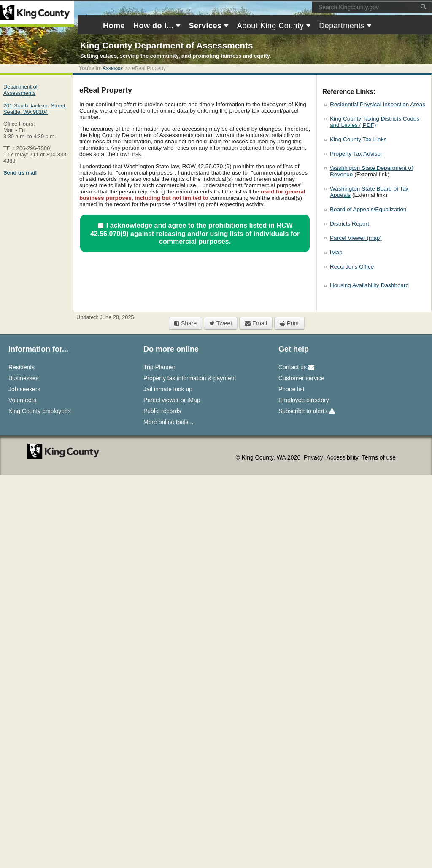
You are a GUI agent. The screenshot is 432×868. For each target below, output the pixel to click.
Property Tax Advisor (356, 154)
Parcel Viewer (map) (356, 238)
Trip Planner (159, 367)
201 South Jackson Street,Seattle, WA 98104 (35, 109)
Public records (162, 411)
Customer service (301, 378)
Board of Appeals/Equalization (368, 209)
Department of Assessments (20, 90)
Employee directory (304, 400)
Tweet (221, 323)
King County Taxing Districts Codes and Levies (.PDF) (375, 122)
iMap (336, 252)
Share (185, 323)
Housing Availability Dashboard (369, 285)
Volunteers (22, 400)
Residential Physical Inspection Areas (378, 104)
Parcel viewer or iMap (172, 400)
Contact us (296, 367)
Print (289, 323)
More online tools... (168, 422)
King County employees (40, 411)
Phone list (291, 389)
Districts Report (350, 224)
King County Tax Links (358, 139)
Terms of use (379, 457)
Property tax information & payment (190, 378)
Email (256, 323)
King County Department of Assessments (166, 45)
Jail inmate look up (168, 389)
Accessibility (343, 457)
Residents (22, 367)
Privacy (314, 457)
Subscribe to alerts (307, 411)
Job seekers (24, 389)
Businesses (24, 378)
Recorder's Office (352, 267)
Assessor (113, 68)
